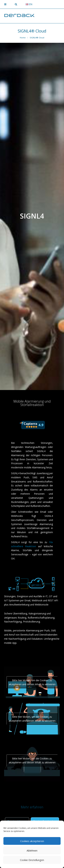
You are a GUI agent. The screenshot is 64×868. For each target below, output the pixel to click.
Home (23, 38)
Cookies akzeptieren (32, 841)
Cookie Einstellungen (32, 860)
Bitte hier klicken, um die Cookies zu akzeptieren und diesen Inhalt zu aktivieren (32, 682)
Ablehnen (32, 850)
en (29, 4)
